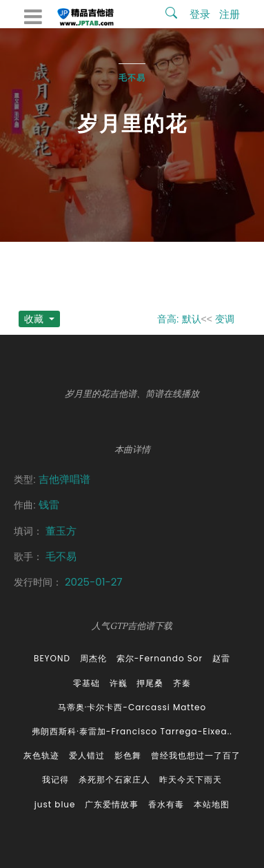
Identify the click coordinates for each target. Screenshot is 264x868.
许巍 (119, 683)
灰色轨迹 (41, 755)
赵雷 (221, 658)
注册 (230, 14)
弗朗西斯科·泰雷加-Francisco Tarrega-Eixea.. (132, 731)
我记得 (55, 779)
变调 (225, 319)
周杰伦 (93, 658)
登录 (200, 14)
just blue (55, 804)
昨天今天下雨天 (191, 779)
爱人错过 (87, 755)
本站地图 (212, 804)
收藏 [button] (35, 319)
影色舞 (128, 755)
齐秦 (182, 683)
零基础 (87, 683)
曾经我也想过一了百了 (196, 755)
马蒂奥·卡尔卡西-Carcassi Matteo (132, 707)
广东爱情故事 (112, 804)
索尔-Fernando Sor (160, 658)
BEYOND (52, 658)
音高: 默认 (179, 319)
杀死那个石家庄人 (114, 779)
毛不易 (132, 77)
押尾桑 (150, 683)
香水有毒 (166, 804)
